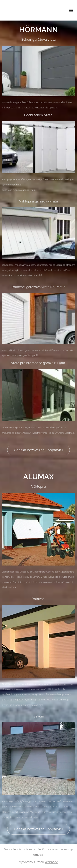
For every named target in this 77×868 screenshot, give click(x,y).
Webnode (51, 862)
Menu (71, 10)
